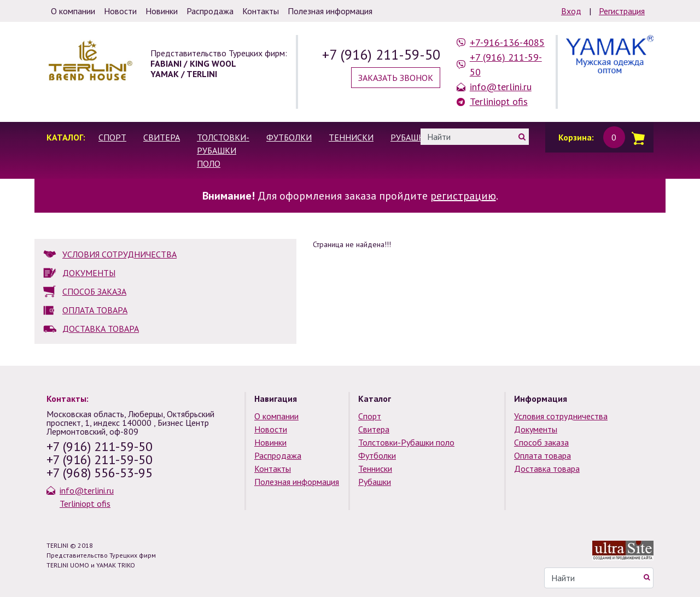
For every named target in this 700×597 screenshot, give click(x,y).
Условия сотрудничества (561, 416)
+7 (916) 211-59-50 (381, 54)
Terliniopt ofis (499, 101)
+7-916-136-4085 (507, 42)
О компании (276, 416)
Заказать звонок (396, 78)
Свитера (162, 137)
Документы (536, 429)
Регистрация (622, 11)
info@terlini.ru (501, 87)
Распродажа (278, 455)
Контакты (273, 469)
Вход (571, 11)
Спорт (112, 137)
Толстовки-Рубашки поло (223, 150)
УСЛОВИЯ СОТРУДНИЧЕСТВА (119, 254)
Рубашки (410, 137)
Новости (271, 429)
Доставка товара (547, 469)
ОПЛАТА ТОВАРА (95, 310)
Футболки (289, 137)
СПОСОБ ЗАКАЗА (94, 291)
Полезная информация (297, 482)
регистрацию (463, 196)
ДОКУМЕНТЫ (89, 273)
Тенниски (351, 137)
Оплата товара (542, 455)
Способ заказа (541, 442)
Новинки (270, 442)
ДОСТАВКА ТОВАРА (101, 329)
